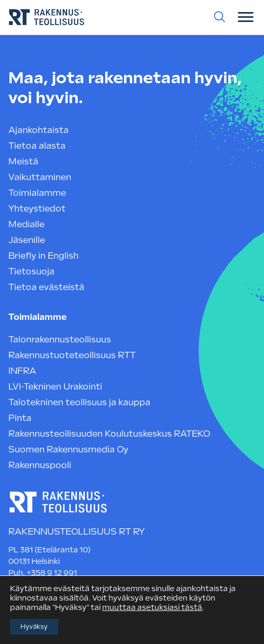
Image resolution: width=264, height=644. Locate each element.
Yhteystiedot (37, 209)
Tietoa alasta (37, 146)
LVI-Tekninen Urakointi (55, 387)
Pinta (20, 418)
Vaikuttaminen (40, 177)
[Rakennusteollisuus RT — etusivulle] (58, 503)
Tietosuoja (31, 271)
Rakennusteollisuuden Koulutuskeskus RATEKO (109, 434)
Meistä (23, 162)
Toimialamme (37, 193)
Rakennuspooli (40, 465)
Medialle (26, 224)
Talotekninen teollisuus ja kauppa (79, 402)
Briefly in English (43, 256)
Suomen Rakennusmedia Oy (68, 449)
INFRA (22, 371)
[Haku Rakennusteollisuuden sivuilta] (219, 17)
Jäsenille (27, 240)
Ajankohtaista (38, 130)
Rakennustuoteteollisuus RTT (72, 355)
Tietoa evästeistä (46, 287)
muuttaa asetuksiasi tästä (152, 607)
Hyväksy (34, 627)
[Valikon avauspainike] (246, 17)
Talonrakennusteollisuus (60, 340)
